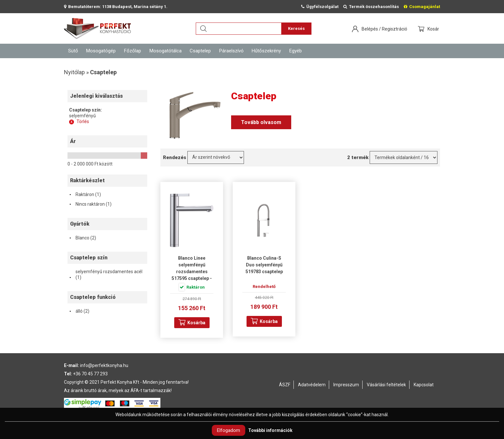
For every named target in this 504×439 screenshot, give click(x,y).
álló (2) (79, 311)
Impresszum (346, 385)
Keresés (296, 28)
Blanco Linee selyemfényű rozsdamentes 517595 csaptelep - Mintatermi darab (192, 272)
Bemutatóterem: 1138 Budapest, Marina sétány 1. (116, 7)
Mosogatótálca (166, 51)
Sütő (73, 51)
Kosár (434, 29)
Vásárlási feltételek (386, 385)
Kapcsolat (424, 385)
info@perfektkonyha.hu (104, 365)
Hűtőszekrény (266, 51)
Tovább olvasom (261, 122)
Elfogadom (229, 430)
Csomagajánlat (422, 7)
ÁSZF (285, 385)
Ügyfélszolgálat (320, 7)
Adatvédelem (312, 385)
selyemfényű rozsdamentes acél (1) (106, 275)
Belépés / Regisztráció (384, 29)
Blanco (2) (83, 238)
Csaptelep (200, 51)
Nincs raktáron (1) (90, 204)
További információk (270, 430)
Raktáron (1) (85, 194)
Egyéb (296, 51)
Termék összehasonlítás (371, 7)
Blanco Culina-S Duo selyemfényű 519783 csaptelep (264, 265)
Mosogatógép (101, 51)
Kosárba (196, 323)
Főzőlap (133, 51)
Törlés (79, 121)
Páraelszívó (231, 51)
